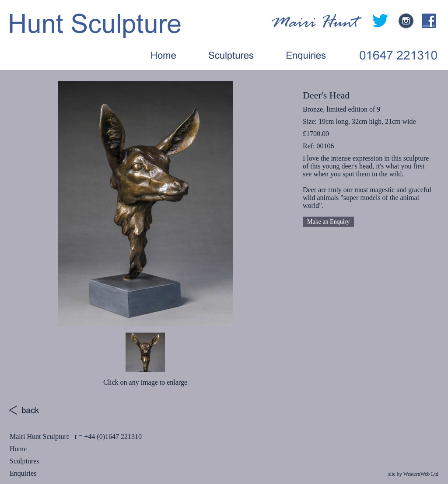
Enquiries (23, 473)
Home (18, 449)
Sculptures (24, 461)
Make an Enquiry (328, 222)
